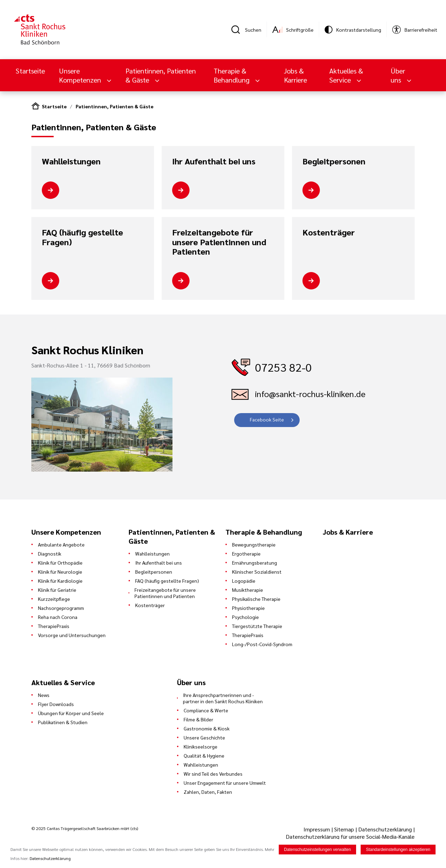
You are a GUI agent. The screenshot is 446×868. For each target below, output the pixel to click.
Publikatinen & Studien (63, 722)
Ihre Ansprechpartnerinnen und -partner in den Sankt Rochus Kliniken (223, 698)
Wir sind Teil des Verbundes (213, 774)
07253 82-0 (283, 367)
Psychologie (245, 617)
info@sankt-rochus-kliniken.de (310, 394)
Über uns (398, 75)
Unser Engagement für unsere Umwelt (225, 783)
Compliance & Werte (206, 710)
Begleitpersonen (334, 161)
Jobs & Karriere (295, 75)
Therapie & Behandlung (232, 75)
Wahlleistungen (71, 161)
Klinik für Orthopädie (60, 563)
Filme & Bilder (198, 719)
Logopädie (244, 581)
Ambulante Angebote (61, 544)
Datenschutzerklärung (385, 829)
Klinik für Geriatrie (57, 590)
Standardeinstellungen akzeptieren (398, 850)
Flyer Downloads (56, 704)
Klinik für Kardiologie (60, 581)
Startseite (30, 71)
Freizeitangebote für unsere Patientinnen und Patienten (219, 242)
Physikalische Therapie (256, 599)
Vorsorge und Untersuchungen (72, 635)
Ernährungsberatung (255, 563)
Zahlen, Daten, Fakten (208, 792)
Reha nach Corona (58, 617)
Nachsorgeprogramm (61, 608)
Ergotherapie (246, 553)
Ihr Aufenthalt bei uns (214, 161)
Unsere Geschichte (204, 737)
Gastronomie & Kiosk (207, 728)
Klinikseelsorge (201, 746)
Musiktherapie (248, 590)
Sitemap (344, 829)
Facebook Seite (267, 419)
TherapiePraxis (54, 626)
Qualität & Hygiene (204, 755)
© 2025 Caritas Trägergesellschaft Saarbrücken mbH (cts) (85, 828)
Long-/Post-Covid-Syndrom (262, 644)
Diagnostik (50, 553)
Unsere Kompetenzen (81, 75)
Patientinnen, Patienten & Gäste (161, 75)
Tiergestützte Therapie (257, 626)
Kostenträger (329, 232)
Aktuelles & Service (346, 75)
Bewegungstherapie (254, 544)
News (44, 695)
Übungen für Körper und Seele (71, 713)
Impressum (317, 829)
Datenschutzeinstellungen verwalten (317, 850)
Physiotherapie (248, 608)
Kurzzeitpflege (54, 599)
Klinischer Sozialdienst (257, 572)
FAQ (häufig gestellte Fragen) (82, 237)
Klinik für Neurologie (60, 572)
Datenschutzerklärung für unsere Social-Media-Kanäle (350, 836)
